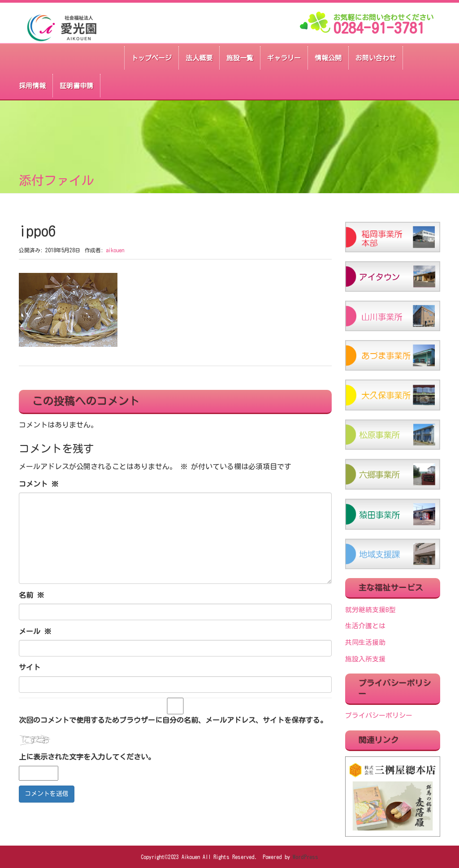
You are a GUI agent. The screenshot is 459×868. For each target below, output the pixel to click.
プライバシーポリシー (379, 715)
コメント (39, 484)
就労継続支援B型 (370, 610)
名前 (31, 595)
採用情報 (32, 86)
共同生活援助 (365, 642)
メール (35, 631)
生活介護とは (365, 626)
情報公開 (328, 58)
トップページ (152, 58)
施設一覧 (240, 58)
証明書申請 (76, 86)
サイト (30, 667)
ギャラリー (284, 58)
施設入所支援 (365, 659)
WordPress (305, 857)
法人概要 (199, 58)
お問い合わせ (376, 58)
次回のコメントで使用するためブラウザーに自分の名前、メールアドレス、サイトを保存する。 (173, 720)
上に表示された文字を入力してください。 (87, 757)
